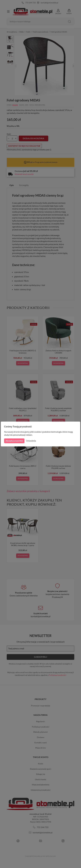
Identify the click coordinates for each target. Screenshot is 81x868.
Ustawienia (31, 441)
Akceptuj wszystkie (14, 441)
